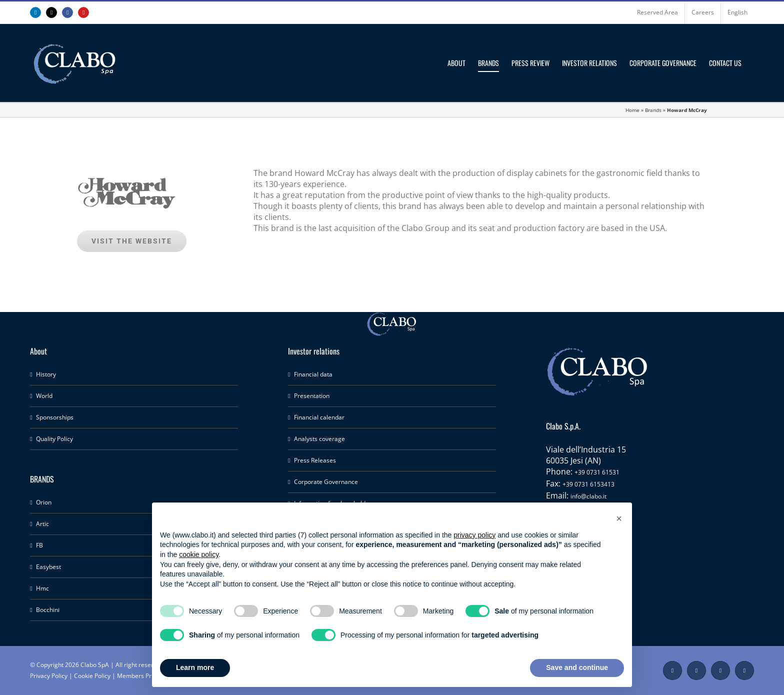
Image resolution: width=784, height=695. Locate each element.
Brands (653, 110)
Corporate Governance (326, 482)
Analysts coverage (319, 439)
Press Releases (315, 460)
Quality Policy (54, 439)
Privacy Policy (49, 676)
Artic (42, 524)
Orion (44, 502)
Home (632, 110)
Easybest (48, 567)
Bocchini (48, 610)
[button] (619, 518)
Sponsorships (55, 417)
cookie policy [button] (199, 554)
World (44, 396)
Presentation (312, 396)
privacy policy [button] (474, 535)
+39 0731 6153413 (588, 484)
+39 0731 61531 (597, 472)
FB (39, 545)
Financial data (313, 374)
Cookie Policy (92, 676)
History (46, 374)
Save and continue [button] (577, 667)
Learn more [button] (195, 667)
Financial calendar (319, 417)
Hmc (42, 588)
